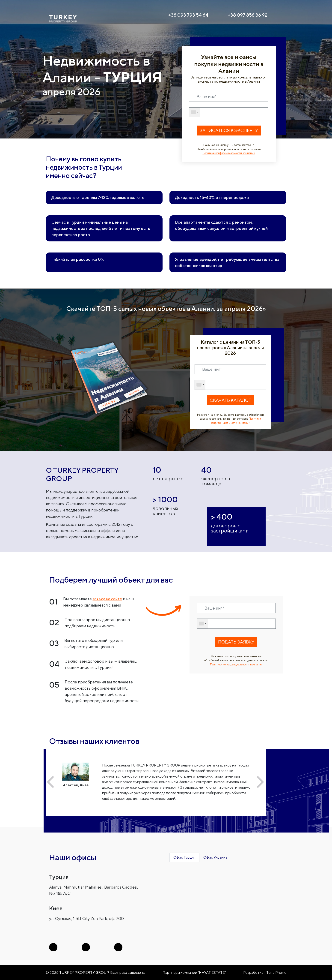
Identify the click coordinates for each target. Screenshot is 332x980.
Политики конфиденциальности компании (229, 153)
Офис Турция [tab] (184, 857)
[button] (51, 782)
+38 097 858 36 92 (248, 15)
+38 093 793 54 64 (188, 15)
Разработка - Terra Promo (265, 972)
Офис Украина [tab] (215, 857)
